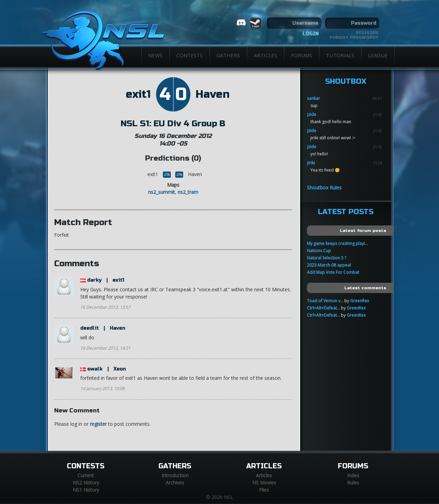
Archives (175, 483)
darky (94, 280)
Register (367, 33)
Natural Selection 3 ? (327, 258)
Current (86, 475)
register (98, 424)
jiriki (311, 163)
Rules (353, 483)
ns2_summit (162, 192)
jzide (312, 114)
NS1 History (86, 490)
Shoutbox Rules (324, 187)
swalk (95, 369)
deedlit (90, 328)
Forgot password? (354, 37)
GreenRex (360, 301)
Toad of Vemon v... (325, 301)
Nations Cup (319, 251)
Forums (301, 55)
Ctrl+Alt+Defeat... (323, 308)
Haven (212, 94)
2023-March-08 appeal (329, 265)
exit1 (138, 94)
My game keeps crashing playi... (337, 243)
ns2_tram (188, 192)
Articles (265, 55)
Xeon (120, 369)
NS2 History (86, 483)
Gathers (228, 55)
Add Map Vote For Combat (333, 272)
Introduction (175, 475)
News (155, 55)
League (378, 55)
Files (264, 490)
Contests (189, 55)
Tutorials (340, 55)
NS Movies (264, 483)
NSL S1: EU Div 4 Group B (173, 124)
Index (353, 475)
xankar (313, 98)
